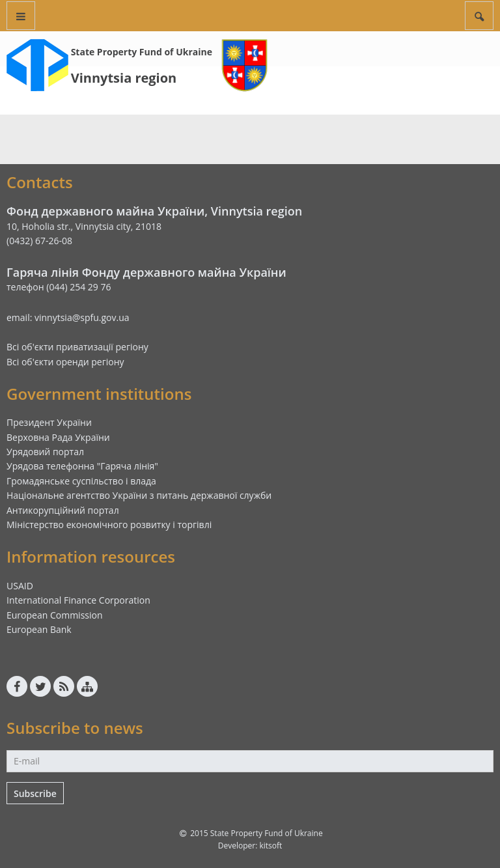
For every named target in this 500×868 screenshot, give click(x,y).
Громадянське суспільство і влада (81, 481)
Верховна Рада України (58, 437)
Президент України (49, 422)
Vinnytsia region (124, 78)
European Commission (55, 615)
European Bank (39, 629)
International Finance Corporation (78, 600)
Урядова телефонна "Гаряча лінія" (82, 466)
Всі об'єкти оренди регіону (65, 362)
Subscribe (35, 793)
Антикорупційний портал (63, 510)
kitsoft (271, 846)
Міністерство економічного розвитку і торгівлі (109, 525)
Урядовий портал (45, 452)
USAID (20, 586)
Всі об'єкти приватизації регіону (77, 347)
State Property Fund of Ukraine (142, 52)
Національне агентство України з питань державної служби (139, 495)
